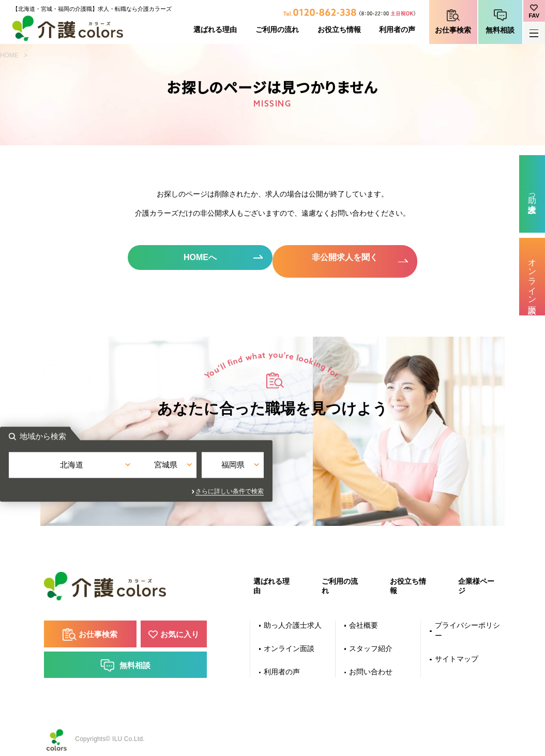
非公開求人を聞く (347, 258)
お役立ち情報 (339, 30)
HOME (9, 55)
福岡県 (359, 467)
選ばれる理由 (215, 30)
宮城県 (273, 467)
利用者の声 (397, 30)
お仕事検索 (453, 30)
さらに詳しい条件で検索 (366, 487)
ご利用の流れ (277, 30)
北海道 (186, 467)
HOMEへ (198, 258)
